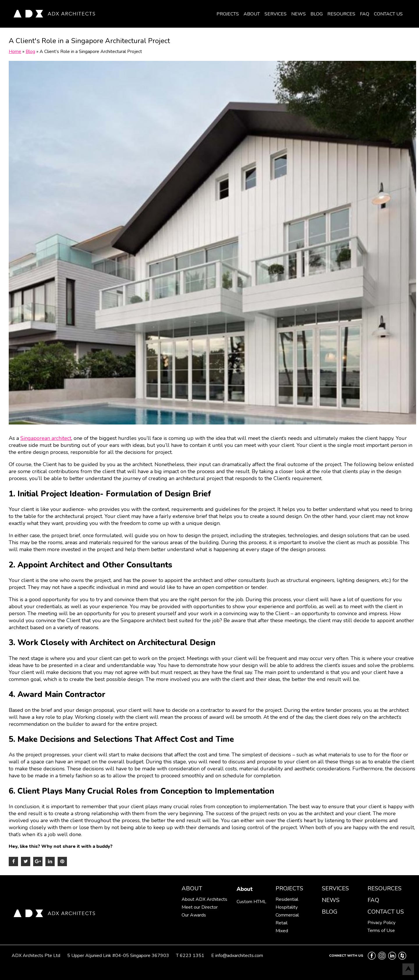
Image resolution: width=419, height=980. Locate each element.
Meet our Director (200, 907)
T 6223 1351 (190, 956)
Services (276, 14)
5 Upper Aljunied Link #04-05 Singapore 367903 (118, 956)
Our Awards (194, 915)
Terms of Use (381, 931)
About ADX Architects (204, 899)
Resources (341, 14)
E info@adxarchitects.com (237, 956)
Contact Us (388, 14)
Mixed (282, 931)
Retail (282, 923)
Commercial (287, 915)
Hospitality (287, 907)
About (252, 14)
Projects (228, 14)
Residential (287, 899)
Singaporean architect (46, 438)
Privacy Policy (381, 923)
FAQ (365, 14)
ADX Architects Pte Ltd (36, 956)
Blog (317, 14)
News (299, 14)
